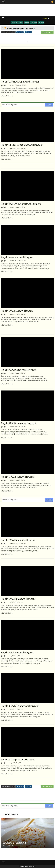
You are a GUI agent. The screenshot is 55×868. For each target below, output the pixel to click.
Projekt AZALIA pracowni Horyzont (18, 370)
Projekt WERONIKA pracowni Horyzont (21, 204)
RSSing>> (14, 23)
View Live (28, 32)
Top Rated (34, 23)
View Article (7, 96)
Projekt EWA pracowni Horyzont (17, 311)
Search (49, 105)
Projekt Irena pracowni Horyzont (17, 257)
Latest (21, 23)
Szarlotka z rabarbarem (15, 843)
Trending (41, 23)
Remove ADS (47, 32)
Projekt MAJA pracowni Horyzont (18, 477)
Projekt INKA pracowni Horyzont (17, 652)
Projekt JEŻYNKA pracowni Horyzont (20, 706)
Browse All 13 (20, 32)
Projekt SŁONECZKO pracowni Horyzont (22, 145)
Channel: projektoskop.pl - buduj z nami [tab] (20, 28)
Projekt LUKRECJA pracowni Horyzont (21, 82)
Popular (27, 23)
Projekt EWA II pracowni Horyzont (18, 540)
